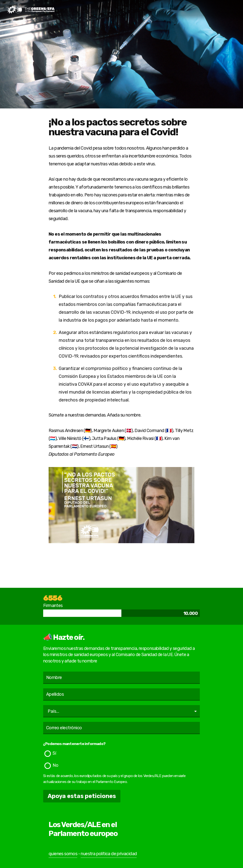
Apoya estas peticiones (82, 796)
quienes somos (63, 854)
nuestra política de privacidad (109, 854)
